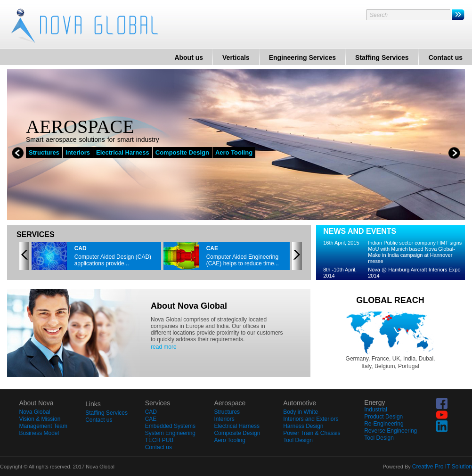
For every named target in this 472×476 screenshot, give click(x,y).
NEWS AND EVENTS (360, 231)
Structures (44, 152)
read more (164, 347)
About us (189, 57)
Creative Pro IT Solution (442, 467)
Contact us (446, 57)
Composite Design (182, 152)
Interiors (78, 152)
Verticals (236, 57)
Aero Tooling (234, 152)
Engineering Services (302, 57)
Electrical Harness (123, 152)
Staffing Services (382, 57)
